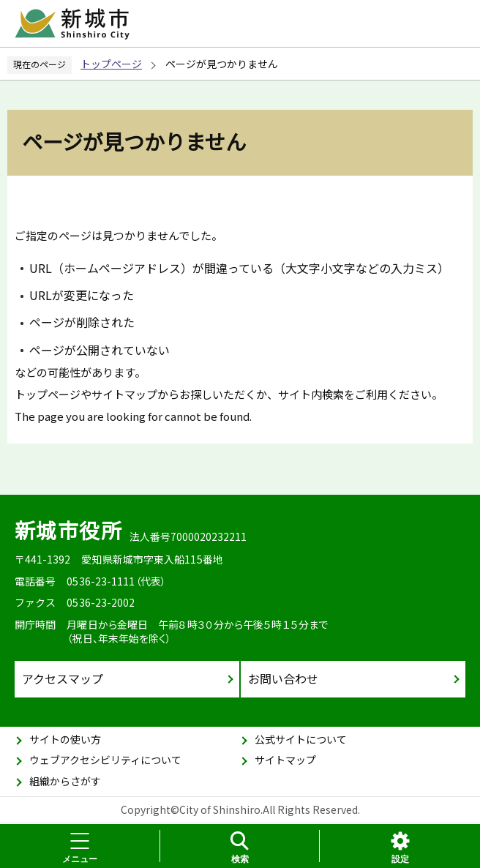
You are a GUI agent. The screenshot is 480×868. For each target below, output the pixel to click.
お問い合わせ (283, 678)
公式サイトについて (301, 739)
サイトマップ (285, 760)
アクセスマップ (63, 678)
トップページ (111, 64)
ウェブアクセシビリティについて (105, 760)
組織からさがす (65, 781)
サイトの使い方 (65, 739)
